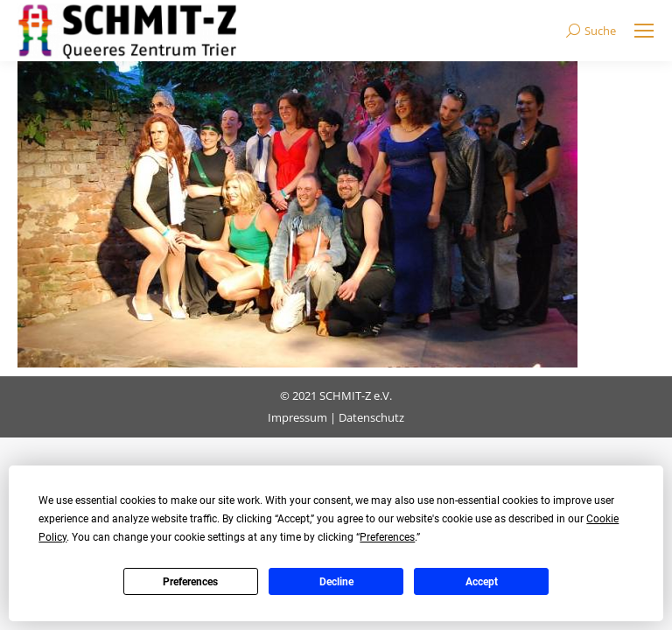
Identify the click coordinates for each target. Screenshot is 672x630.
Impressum (297, 417)
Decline (336, 582)
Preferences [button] (387, 537)
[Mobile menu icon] (644, 31)
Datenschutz (371, 417)
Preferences (190, 582)
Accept (482, 582)
